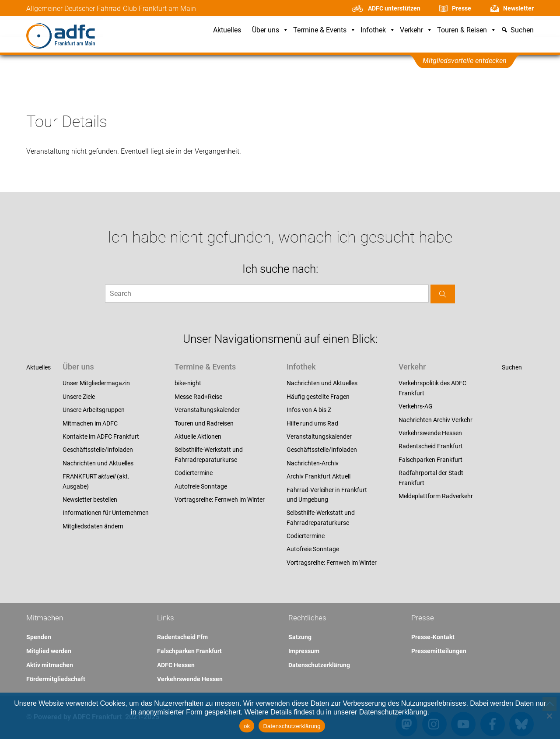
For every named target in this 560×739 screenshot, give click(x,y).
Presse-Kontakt (433, 637)
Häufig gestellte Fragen (318, 397)
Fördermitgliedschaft (56, 679)
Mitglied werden (49, 651)
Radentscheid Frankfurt (431, 446)
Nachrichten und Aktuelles (98, 463)
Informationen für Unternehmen (106, 513)
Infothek (378, 30)
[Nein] (549, 716)
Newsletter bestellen (90, 500)
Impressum (304, 651)
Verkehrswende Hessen (430, 433)
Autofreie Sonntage (201, 486)
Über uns (270, 30)
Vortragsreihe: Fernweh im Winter (220, 500)
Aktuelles (227, 30)
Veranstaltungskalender (207, 410)
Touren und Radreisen (204, 423)
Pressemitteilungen (439, 651)
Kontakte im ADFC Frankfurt (101, 436)
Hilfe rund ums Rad (312, 423)
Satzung (300, 637)
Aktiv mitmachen (50, 665)
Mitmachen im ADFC (90, 423)
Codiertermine (194, 473)
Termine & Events (325, 30)
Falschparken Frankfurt (430, 460)
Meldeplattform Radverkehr (436, 496)
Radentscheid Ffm (182, 637)
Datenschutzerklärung (319, 665)
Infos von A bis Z (309, 410)
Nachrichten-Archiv (313, 463)
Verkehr (416, 30)
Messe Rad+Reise (198, 397)
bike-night (188, 383)
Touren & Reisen (467, 30)
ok (247, 726)
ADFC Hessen (176, 665)
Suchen (512, 367)
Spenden (39, 637)
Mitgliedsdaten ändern (93, 526)
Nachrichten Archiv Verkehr (436, 420)
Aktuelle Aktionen (198, 436)
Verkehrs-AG (416, 406)
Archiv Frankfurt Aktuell (318, 476)
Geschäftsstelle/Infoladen (98, 450)
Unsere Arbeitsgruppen (94, 410)
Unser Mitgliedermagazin (96, 383)
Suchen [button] (522, 30)
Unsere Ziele (79, 397)
